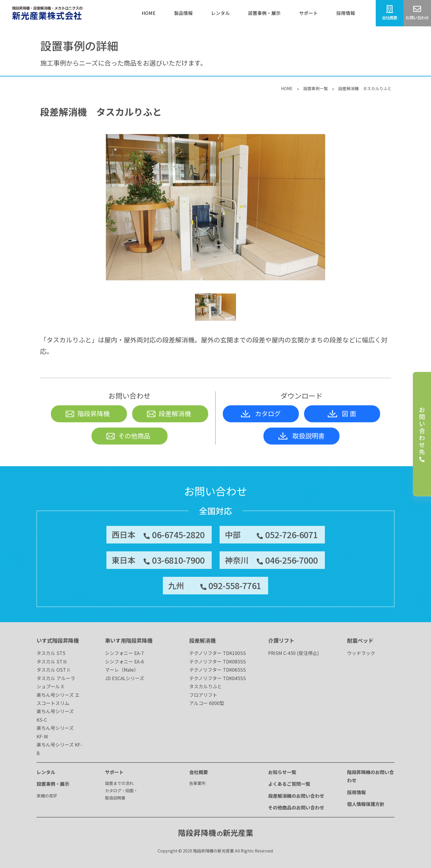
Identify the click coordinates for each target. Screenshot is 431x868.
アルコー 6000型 (207, 703)
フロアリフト (203, 695)
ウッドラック (361, 653)
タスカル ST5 (51, 653)
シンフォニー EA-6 (124, 661)
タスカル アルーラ (56, 678)
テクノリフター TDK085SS (218, 661)
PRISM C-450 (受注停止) (294, 653)
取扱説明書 (301, 435)
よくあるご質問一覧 (289, 784)
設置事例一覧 (316, 88)
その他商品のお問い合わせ (296, 807)
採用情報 (356, 792)
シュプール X (50, 686)
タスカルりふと (206, 686)
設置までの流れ (119, 783)
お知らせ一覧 (282, 772)
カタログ (261, 413)
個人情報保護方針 (366, 804)
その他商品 (128, 435)
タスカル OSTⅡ (54, 670)
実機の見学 (47, 796)
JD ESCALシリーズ (125, 678)
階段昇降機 (87, 413)
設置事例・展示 (53, 784)
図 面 (342, 413)
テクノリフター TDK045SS (218, 678)
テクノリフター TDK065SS (218, 670)
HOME (287, 88)
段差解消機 (169, 413)
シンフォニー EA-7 (124, 653)
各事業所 (197, 783)
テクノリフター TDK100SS (218, 653)
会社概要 (199, 772)
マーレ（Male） (122, 670)
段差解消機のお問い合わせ (296, 796)
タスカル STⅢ (52, 661)
